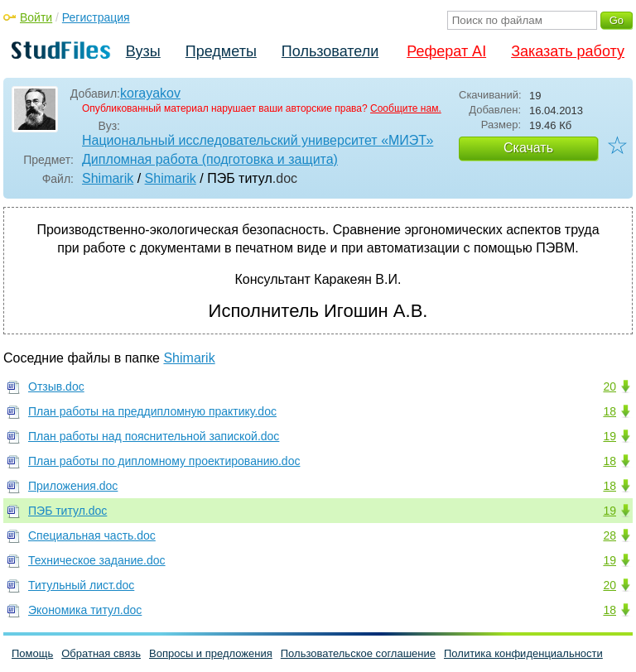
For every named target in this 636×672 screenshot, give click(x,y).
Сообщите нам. (406, 108)
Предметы (221, 51)
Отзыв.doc (56, 386)
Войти (36, 17)
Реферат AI (446, 51)
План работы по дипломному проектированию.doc (164, 461)
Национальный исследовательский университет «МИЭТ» (258, 140)
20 (609, 386)
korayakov (150, 93)
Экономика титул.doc (85, 610)
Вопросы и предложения (211, 653)
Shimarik (108, 178)
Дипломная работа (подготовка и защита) (210, 159)
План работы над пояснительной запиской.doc (154, 436)
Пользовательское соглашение (358, 653)
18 (609, 411)
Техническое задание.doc (97, 560)
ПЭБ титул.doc (67, 511)
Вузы (143, 51)
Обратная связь (101, 653)
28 (609, 535)
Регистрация (96, 17)
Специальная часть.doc (92, 535)
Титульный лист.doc (81, 585)
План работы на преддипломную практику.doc (152, 411)
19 (609, 436)
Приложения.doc (73, 486)
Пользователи (330, 51)
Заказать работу (568, 51)
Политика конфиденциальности (523, 653)
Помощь (32, 653)
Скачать (528, 148)
